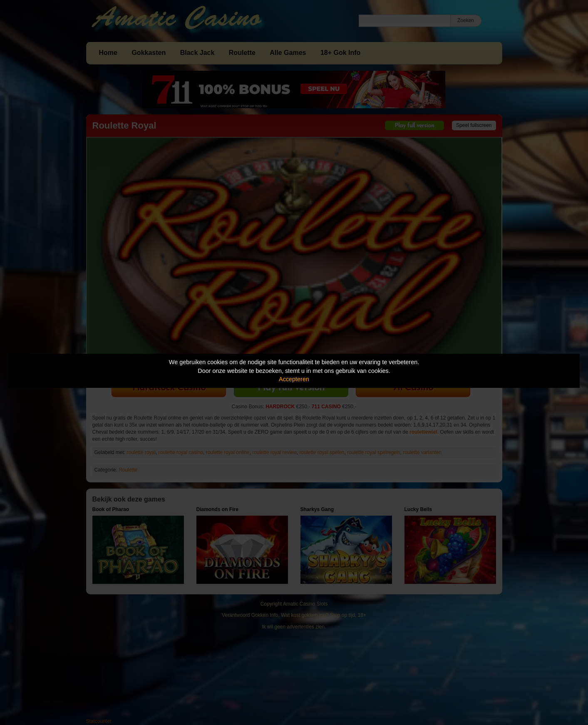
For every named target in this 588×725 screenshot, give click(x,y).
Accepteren (294, 379)
